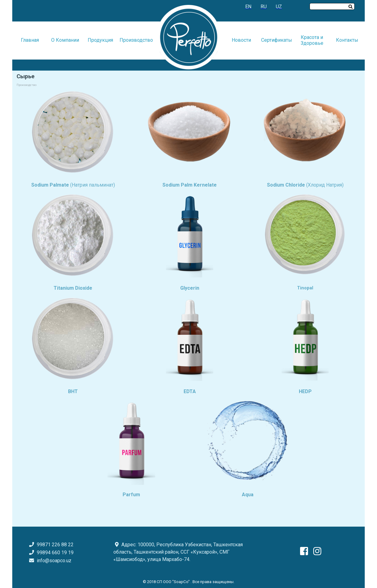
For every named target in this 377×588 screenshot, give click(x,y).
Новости (241, 40)
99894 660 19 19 (51, 553)
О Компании (65, 40)
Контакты (347, 40)
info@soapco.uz (54, 561)
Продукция (100, 40)
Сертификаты (277, 40)
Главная (30, 40)
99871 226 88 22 (51, 545)
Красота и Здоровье (312, 40)
